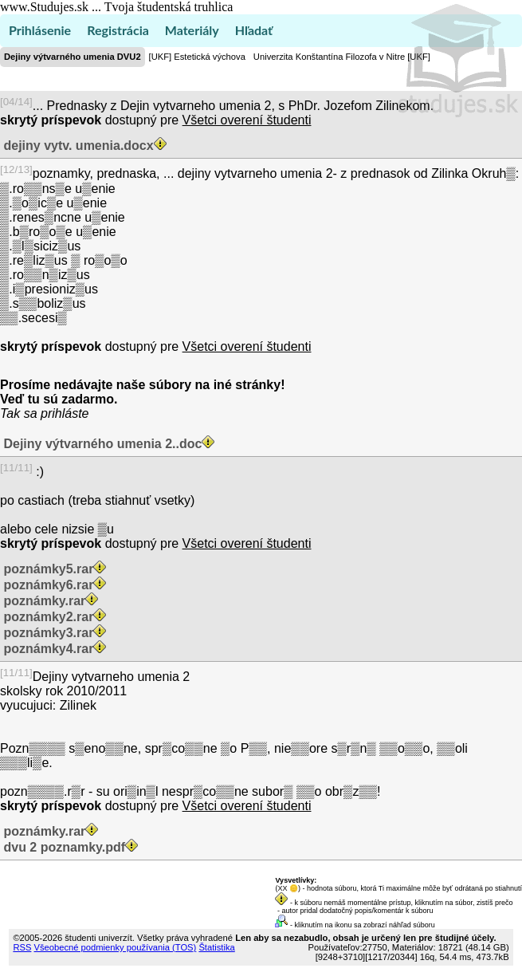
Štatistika (216, 947)
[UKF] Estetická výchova (197, 57)
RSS (22, 947)
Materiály (192, 30)
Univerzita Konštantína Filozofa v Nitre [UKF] (342, 57)
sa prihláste (57, 413)
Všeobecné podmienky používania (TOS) (116, 947)
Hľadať (254, 30)
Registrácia (118, 30)
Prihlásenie (40, 30)
